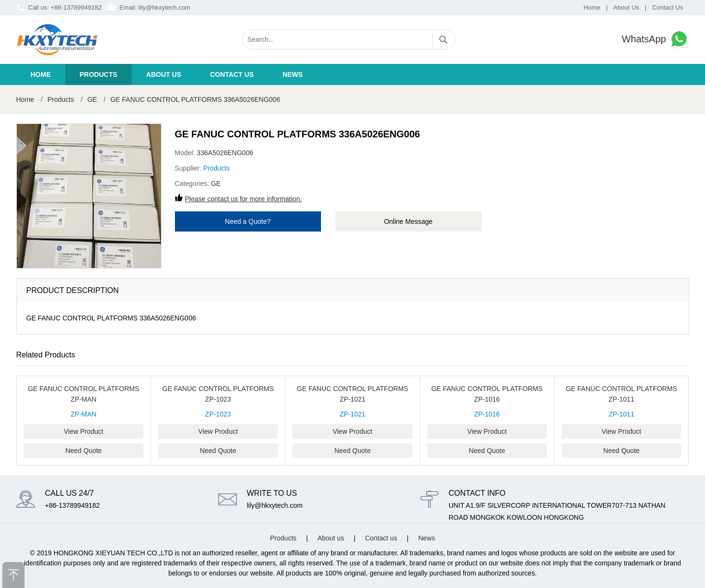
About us (164, 74)
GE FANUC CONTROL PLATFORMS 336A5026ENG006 (195, 99)
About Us (626, 7)
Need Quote (84, 451)
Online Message (408, 221)
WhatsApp (656, 39)
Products (99, 74)
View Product (84, 431)
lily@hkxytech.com (164, 7)
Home (592, 7)
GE (92, 99)
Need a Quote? (248, 221)
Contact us (232, 74)
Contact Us (668, 7)
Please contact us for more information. (244, 199)
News (293, 74)
